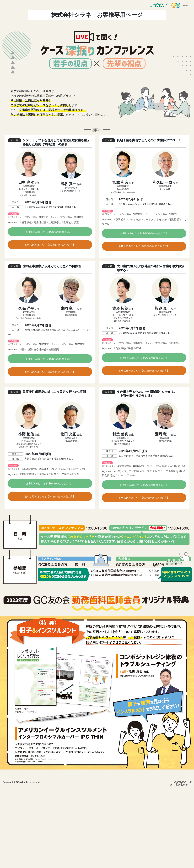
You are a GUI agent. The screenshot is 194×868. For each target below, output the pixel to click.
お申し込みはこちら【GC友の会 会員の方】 (50, 232)
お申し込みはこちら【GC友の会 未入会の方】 (50, 245)
